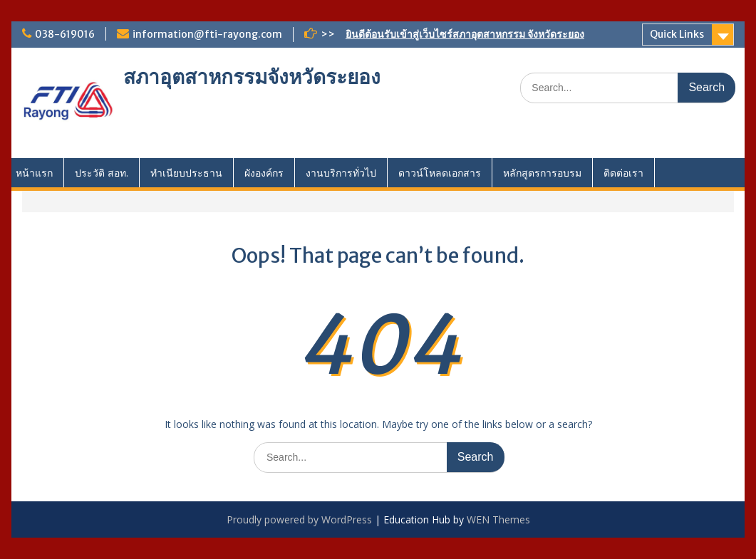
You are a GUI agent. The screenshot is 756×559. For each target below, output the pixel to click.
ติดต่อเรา (623, 173)
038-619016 (65, 34)
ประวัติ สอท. (102, 173)
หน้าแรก (34, 173)
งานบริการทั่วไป (341, 173)
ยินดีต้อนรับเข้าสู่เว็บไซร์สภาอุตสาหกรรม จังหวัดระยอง (465, 34)
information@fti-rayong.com (207, 34)
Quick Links (677, 34)
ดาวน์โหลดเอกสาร (440, 173)
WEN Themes (498, 519)
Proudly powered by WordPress (299, 519)
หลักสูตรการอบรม (542, 173)
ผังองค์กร (264, 173)
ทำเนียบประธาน (186, 173)
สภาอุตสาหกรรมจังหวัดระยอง (252, 77)
